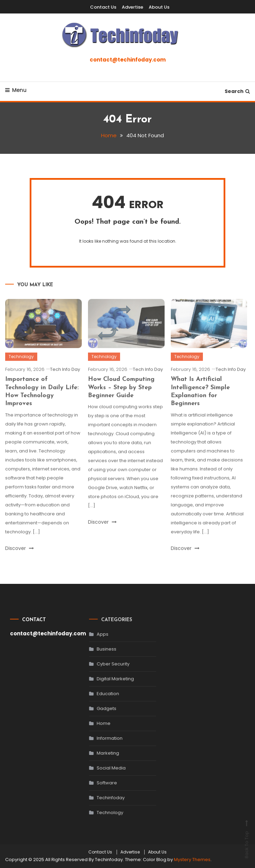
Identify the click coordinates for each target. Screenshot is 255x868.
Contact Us (103, 7)
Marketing (100, 753)
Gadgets (99, 708)
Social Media (104, 768)
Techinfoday (103, 798)
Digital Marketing (108, 679)
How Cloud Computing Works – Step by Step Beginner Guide (121, 395)
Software (99, 783)
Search (237, 91)
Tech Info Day (65, 377)
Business (99, 649)
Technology (21, 364)
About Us (159, 7)
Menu (16, 90)
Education (100, 694)
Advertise (133, 7)
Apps (95, 634)
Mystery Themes (192, 860)
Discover (19, 556)
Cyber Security (105, 664)
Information (102, 738)
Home (96, 723)
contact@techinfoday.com (128, 60)
